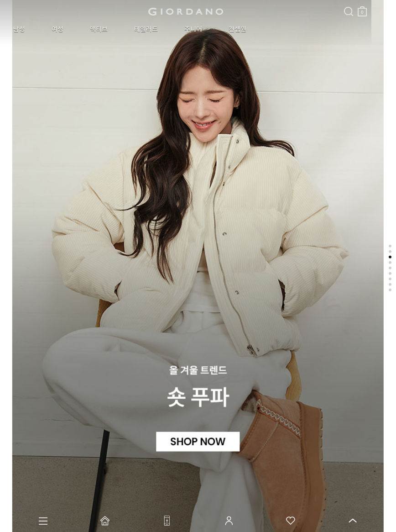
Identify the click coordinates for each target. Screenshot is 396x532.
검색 (207, 4)
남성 (14, 29)
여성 (41, 29)
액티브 (71, 29)
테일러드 (108, 29)
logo (115, 11)
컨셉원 (177, 29)
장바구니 (220, 8)
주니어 (144, 29)
